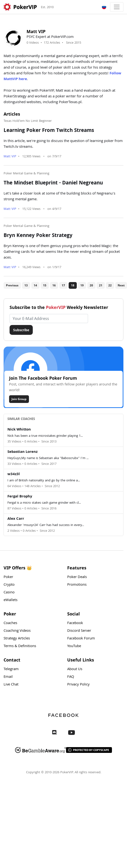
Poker (8, 577)
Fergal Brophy (20, 497)
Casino (9, 593)
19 (82, 285)
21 (101, 285)
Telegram (11, 669)
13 (26, 285)
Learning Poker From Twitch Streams (49, 131)
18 (73, 285)
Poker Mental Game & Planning (26, 174)
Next (121, 285)
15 (45, 285)
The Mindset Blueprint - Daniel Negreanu (53, 183)
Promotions (77, 585)
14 (35, 285)
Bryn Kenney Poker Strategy (38, 236)
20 (91, 285)
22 (110, 285)
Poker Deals (77, 577)
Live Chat (11, 685)
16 (54, 285)
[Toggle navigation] (117, 7)
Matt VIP (10, 157)
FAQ (71, 677)
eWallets (11, 600)
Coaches (10, 623)
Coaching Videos (17, 631)
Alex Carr (16, 519)
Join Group (19, 399)
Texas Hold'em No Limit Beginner (28, 121)
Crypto (9, 585)
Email (8, 677)
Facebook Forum (81, 639)
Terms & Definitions (20, 646)
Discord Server (79, 631)
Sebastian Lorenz (22, 452)
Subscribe (21, 330)
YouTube (74, 646)
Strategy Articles (17, 639)
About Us (75, 669)
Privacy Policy (78, 685)
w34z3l (14, 474)
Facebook (75, 623)
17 (63, 285)
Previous (12, 285)
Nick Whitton (19, 430)
